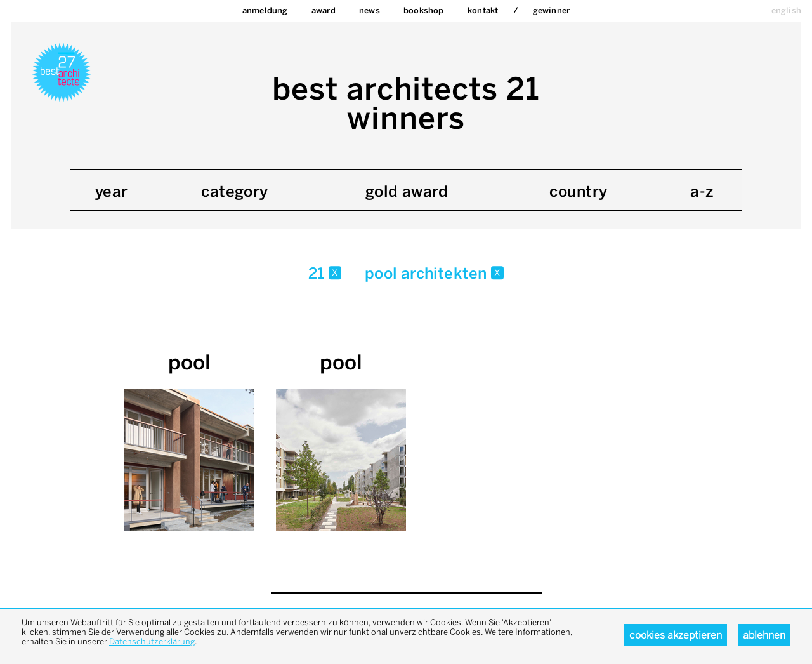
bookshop (424, 10)
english (786, 10)
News (370, 10)
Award (324, 10)
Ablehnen (764, 635)
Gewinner (552, 10)
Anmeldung (265, 10)
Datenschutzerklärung (152, 641)
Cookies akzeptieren (676, 635)
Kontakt (483, 10)
